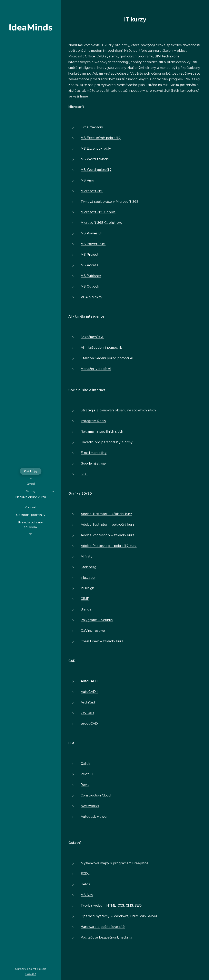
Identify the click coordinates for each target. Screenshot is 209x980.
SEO (84, 474)
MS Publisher (91, 276)
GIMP (85, 599)
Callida (86, 764)
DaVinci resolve (93, 631)
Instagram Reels (93, 421)
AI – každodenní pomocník (101, 348)
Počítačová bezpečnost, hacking (106, 937)
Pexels (42, 969)
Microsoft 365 (92, 191)
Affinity (87, 556)
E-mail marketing (94, 453)
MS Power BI (91, 233)
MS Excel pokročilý (96, 148)
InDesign (87, 588)
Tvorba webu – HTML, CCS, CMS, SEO (111, 906)
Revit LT (87, 774)
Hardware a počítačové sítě (103, 927)
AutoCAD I (89, 681)
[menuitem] (31, 484)
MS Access (89, 265)
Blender (87, 609)
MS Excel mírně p (94, 138)
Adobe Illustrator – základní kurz (106, 514)
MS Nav (87, 895)
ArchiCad (88, 702)
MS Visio (87, 180)
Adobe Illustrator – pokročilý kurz (107, 525)
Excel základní (92, 127)
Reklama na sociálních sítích (102, 432)
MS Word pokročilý (96, 170)
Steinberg (88, 567)
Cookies (31, 974)
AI (109, 369)
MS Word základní (95, 159)
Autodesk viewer (94, 817)
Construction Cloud (96, 795)
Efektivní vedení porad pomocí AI (107, 358)
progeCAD (89, 724)
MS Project (89, 255)
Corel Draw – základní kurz (102, 641)
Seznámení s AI (92, 337)
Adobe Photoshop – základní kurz (107, 535)
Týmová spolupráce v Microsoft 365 (110, 202)
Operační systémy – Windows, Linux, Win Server (119, 916)
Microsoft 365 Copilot (98, 212)
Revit (85, 785)
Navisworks (90, 806)
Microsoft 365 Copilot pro (101, 223)
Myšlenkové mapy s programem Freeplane (115, 863)
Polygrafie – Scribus (97, 620)
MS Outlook (90, 286)
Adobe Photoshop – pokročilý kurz (109, 546)
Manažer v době (94, 369)
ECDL (85, 874)
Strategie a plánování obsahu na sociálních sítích (118, 410)
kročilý (115, 138)
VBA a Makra (91, 297)
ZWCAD (87, 713)
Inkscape (88, 578)
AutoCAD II (89, 692)
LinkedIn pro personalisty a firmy (107, 442)
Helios (85, 884)
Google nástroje (93, 463)
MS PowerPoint (93, 244)
